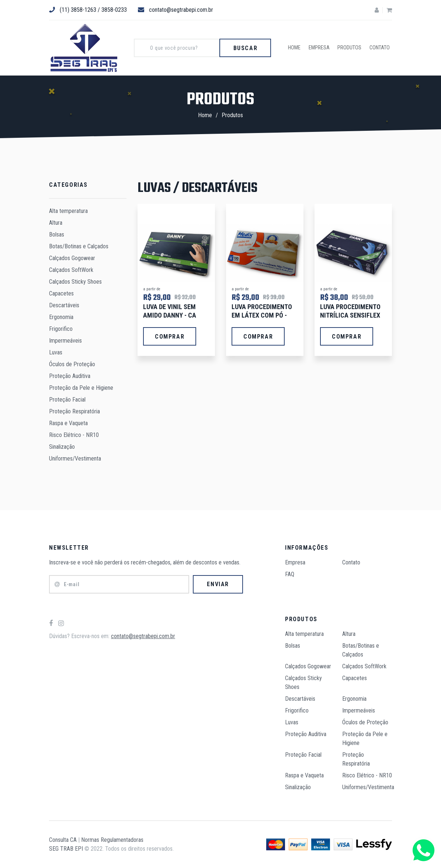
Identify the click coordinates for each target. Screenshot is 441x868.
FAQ (290, 574)
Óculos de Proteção (72, 364)
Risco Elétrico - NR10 (74, 435)
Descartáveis (64, 305)
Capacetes (61, 293)
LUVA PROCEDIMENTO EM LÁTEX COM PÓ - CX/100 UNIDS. (262, 315)
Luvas (56, 352)
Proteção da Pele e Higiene (81, 388)
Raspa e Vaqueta (68, 423)
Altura (56, 223)
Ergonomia (61, 317)
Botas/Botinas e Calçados (79, 246)
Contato (380, 48)
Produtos (352, 48)
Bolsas (57, 234)
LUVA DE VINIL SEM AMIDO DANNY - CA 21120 (170, 315)
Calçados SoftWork (71, 270)
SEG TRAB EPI (66, 849)
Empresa (322, 48)
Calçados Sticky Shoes (75, 282)
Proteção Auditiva (70, 376)
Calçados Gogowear (72, 258)
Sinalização (62, 447)
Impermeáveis (65, 341)
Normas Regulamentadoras (112, 840)
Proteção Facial (67, 400)
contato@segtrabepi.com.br (176, 10)
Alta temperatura (68, 211)
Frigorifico (61, 329)
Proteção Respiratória (74, 411)
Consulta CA (63, 840)
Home (298, 48)
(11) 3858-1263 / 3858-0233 (88, 10)
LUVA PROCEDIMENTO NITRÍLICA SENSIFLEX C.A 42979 (350, 315)
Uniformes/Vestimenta (75, 458)
